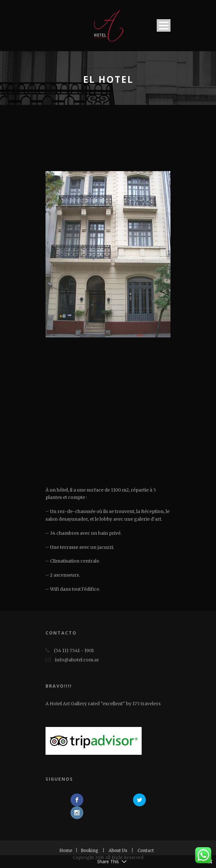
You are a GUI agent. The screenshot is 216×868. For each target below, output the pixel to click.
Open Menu (164, 25)
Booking (90, 851)
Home (66, 851)
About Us (118, 851)
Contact (146, 851)
